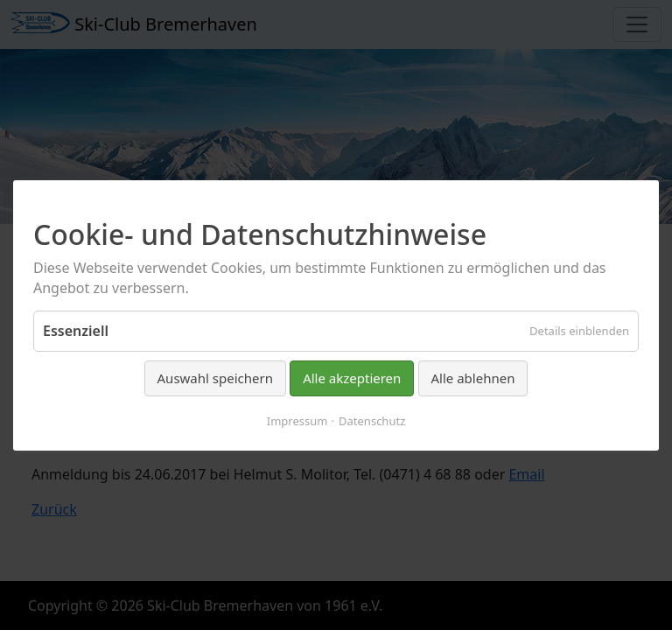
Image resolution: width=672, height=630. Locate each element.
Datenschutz (372, 420)
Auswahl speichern (215, 378)
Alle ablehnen (473, 378)
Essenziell (76, 331)
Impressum (297, 420)
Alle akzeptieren (352, 378)
